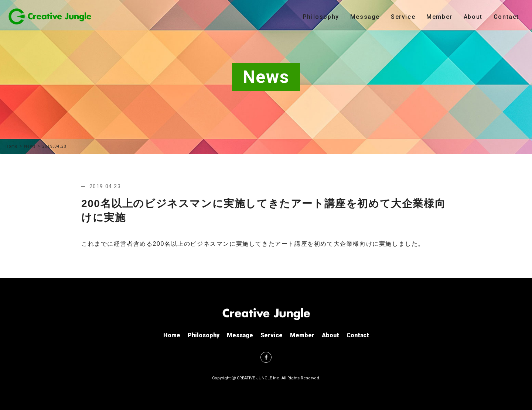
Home (12, 146)
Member (439, 17)
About (473, 17)
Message (365, 17)
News (30, 146)
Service (403, 17)
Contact (506, 17)
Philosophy (321, 17)
